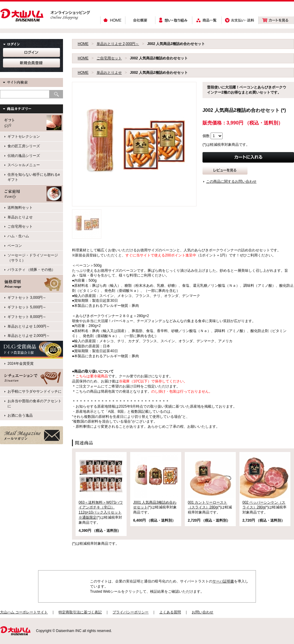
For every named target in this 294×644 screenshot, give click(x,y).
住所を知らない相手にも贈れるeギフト (34, 177)
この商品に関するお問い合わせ (231, 181)
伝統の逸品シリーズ (24, 156)
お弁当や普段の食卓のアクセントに (34, 404)
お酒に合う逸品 (20, 415)
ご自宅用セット (109, 58)
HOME (83, 44)
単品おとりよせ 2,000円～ (118, 44)
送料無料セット (20, 208)
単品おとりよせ (109, 73)
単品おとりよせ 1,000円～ (29, 326)
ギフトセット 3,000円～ (27, 298)
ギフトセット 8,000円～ (27, 317)
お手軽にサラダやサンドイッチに (34, 391)
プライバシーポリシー (130, 612)
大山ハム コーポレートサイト (24, 612)
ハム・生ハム (18, 236)
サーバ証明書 (223, 581)
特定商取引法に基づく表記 (80, 612)
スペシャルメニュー (24, 165)
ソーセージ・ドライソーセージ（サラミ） (33, 258)
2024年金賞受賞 (21, 364)
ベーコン (15, 246)
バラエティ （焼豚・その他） (31, 270)
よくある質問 (170, 612)
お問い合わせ (202, 612)
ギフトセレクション (24, 136)
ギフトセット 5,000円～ (27, 307)
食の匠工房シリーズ (24, 146)
